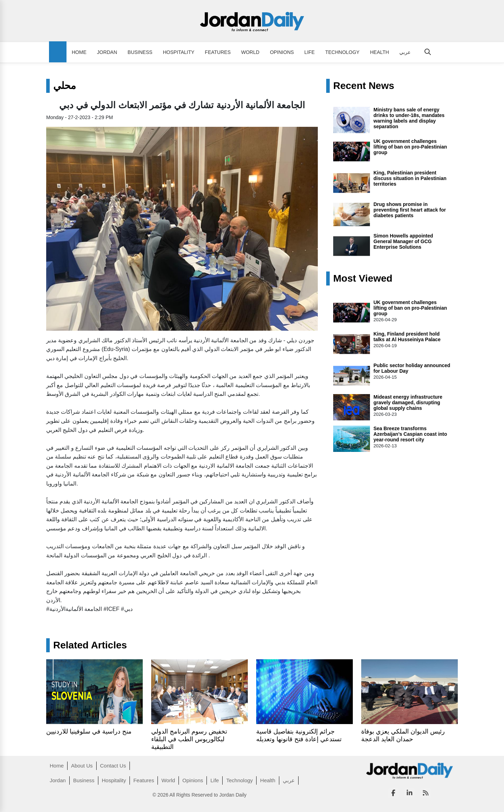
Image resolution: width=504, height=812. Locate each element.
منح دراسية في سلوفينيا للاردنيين (89, 731)
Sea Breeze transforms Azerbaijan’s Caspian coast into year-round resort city (410, 434)
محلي (65, 86)
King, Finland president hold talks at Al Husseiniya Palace (407, 337)
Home (79, 52)
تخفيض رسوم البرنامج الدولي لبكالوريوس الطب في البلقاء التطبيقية (189, 739)
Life (310, 52)
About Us (82, 766)
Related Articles (90, 645)
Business (140, 52)
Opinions (282, 52)
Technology (342, 52)
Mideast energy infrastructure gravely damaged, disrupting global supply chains (408, 402)
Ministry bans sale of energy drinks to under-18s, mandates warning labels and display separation (409, 118)
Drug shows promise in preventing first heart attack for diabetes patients (410, 210)
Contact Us (113, 766)
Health (379, 52)
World (250, 52)
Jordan (107, 52)
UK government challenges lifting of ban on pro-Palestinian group (410, 147)
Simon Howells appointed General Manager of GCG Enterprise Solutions (403, 241)
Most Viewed (363, 278)
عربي (405, 52)
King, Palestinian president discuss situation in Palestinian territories (410, 178)
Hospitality (178, 52)
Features (218, 52)
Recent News (364, 86)
